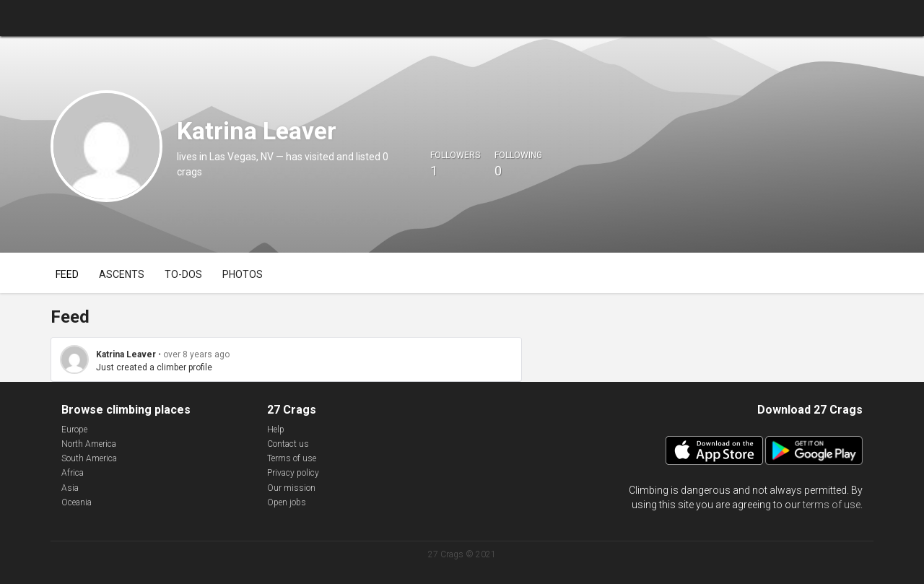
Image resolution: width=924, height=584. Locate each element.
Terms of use (292, 458)
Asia (70, 488)
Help (276, 430)
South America (89, 458)
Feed (67, 274)
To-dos (183, 274)
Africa (73, 473)
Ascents (122, 274)
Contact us (288, 444)
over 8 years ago (196, 354)
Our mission (291, 488)
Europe (74, 430)
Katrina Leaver (126, 354)
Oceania (77, 502)
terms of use (832, 505)
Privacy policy (293, 473)
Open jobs (287, 502)
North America (89, 444)
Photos (243, 274)
